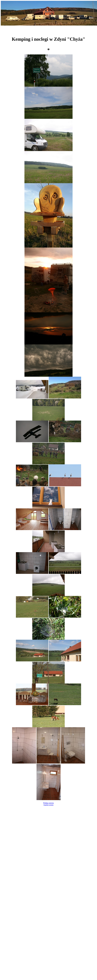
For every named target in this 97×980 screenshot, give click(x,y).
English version (48, 805)
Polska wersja (48, 803)
